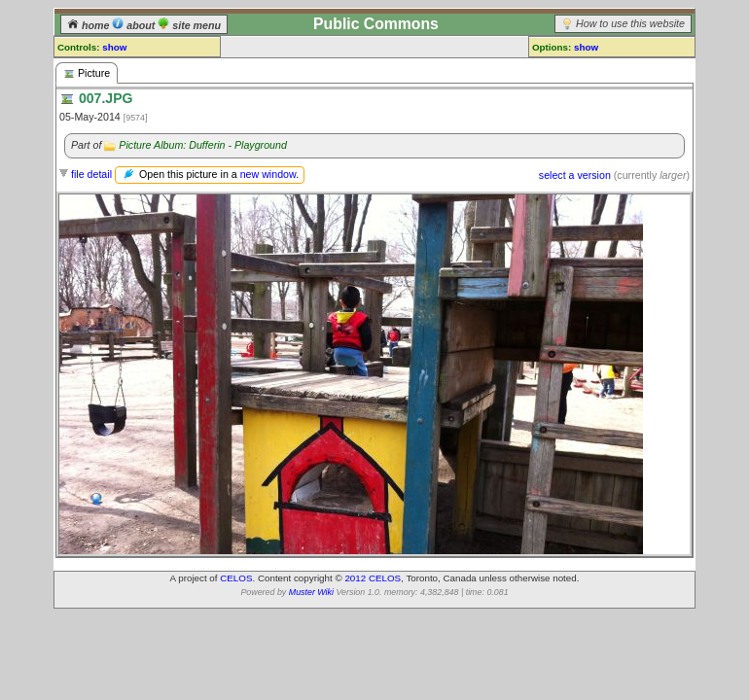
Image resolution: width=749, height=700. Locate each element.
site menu (189, 25)
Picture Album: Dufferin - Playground (203, 145)
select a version (575, 175)
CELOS (236, 578)
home (89, 25)
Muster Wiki (311, 592)
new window (268, 174)
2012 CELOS (373, 578)
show (114, 47)
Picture (87, 73)
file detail (91, 174)
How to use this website (630, 23)
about (135, 25)
